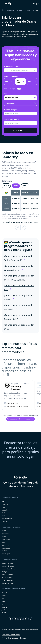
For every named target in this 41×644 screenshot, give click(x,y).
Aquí (26, 218)
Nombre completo (11, 110)
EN (34, 3)
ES (38, 3)
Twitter (30, 619)
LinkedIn (11, 619)
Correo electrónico (11, 119)
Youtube (20, 619)
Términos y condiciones (11, 635)
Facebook (25, 619)
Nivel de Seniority (11, 77)
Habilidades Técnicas (12, 66)
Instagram (16, 619)
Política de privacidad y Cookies (14, 638)
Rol (5, 93)
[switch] (19, 89)
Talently (7, 4)
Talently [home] (21, 477)
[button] (21, 70)
